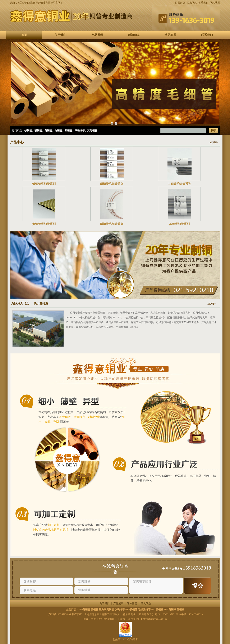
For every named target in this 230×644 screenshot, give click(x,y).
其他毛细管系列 (179, 224)
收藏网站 (192, 3)
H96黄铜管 (131, 610)
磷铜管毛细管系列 (112, 184)
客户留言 (132, 603)
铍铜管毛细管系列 (44, 184)
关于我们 (61, 35)
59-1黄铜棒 (157, 610)
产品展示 (97, 35)
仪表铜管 (120, 610)
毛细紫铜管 (144, 610)
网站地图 (215, 3)
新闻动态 (134, 35)
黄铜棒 (180, 610)
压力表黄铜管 (106, 610)
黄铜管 (95, 610)
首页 (24, 35)
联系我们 (203, 3)
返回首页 (180, 3)
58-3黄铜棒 (170, 610)
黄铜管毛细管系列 (44, 224)
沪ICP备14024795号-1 (59, 614)
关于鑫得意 (41, 303)
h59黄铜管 (84, 610)
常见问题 (170, 35)
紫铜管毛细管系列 (112, 224)
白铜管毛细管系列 (179, 184)
